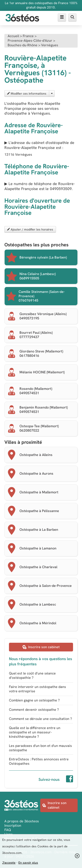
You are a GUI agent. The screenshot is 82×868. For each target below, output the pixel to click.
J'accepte (9, 863)
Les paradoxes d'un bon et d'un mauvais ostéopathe (40, 748)
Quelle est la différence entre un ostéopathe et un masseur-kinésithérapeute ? (35, 732)
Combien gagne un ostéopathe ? (34, 700)
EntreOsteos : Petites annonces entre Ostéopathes (39, 761)
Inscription (13, 825)
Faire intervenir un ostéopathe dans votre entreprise (38, 689)
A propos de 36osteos (22, 821)
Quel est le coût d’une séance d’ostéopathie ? (32, 675)
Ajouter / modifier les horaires (30, 229)
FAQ (8, 830)
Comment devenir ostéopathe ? (34, 710)
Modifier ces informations (27, 93)
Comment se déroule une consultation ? (40, 719)
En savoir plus (28, 863)
